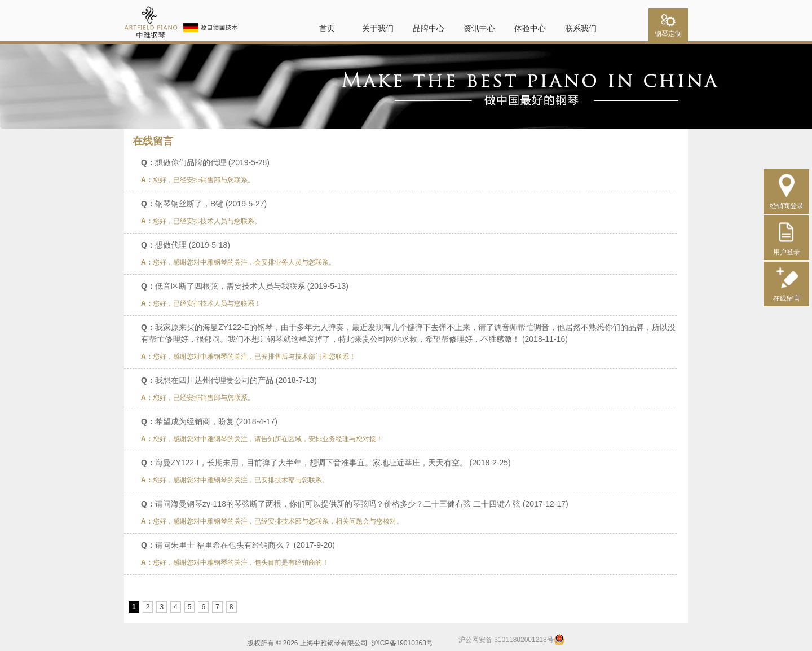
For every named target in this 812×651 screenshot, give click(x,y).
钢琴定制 (668, 30)
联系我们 (581, 28)
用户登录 (787, 248)
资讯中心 (479, 28)
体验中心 (530, 28)
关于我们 (378, 28)
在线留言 (787, 294)
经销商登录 (787, 202)
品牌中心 (429, 28)
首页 (327, 28)
